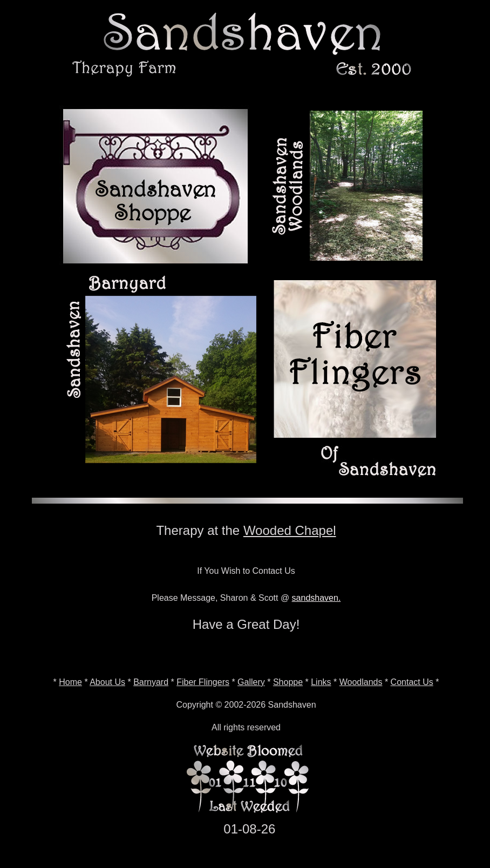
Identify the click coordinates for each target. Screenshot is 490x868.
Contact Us (412, 682)
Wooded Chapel (290, 530)
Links (321, 682)
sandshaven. (317, 598)
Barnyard (151, 682)
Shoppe (288, 682)
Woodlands (361, 682)
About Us (107, 682)
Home (70, 682)
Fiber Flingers (203, 682)
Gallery (251, 682)
